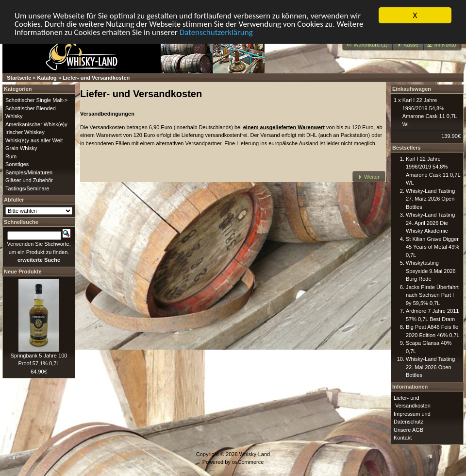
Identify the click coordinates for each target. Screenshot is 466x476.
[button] (368, 45)
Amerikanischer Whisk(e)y (36, 124)
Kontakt (403, 438)
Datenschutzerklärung (216, 32)
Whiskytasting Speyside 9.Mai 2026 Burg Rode (431, 271)
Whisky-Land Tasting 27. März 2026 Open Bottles (430, 198)
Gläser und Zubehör (29, 180)
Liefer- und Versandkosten (96, 78)
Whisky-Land (255, 454)
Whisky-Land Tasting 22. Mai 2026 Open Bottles (430, 367)
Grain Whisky (21, 148)
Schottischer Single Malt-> (36, 100)
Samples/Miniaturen (29, 172)
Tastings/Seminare (27, 188)
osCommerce (248, 462)
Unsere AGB (408, 429)
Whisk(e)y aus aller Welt (34, 140)
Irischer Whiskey (25, 132)
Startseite (19, 78)
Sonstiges (17, 164)
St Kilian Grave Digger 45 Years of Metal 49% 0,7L (433, 246)
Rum (11, 156)
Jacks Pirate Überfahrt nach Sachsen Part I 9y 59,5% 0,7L (432, 295)
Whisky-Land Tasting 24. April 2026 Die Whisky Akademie (430, 223)
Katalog (47, 78)
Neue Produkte (23, 271)
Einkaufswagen (412, 89)
